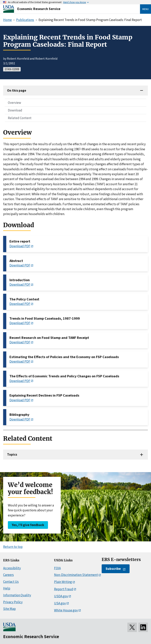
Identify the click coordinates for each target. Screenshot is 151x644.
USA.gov (60, 603)
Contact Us (11, 582)
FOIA (57, 568)
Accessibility (12, 568)
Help (7, 588)
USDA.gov (61, 596)
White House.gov (66, 610)
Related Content (20, 118)
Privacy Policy (13, 602)
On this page (17, 90)
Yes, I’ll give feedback (28, 525)
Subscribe (113, 569)
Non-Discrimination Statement (76, 575)
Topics (12, 454)
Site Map (9, 609)
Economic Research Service (39, 9)
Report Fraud (64, 589)
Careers (8, 575)
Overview (14, 103)
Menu (145, 9)
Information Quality (17, 595)
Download (15, 110)
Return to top (13, 547)
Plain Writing (63, 582)
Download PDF (20, 246)
